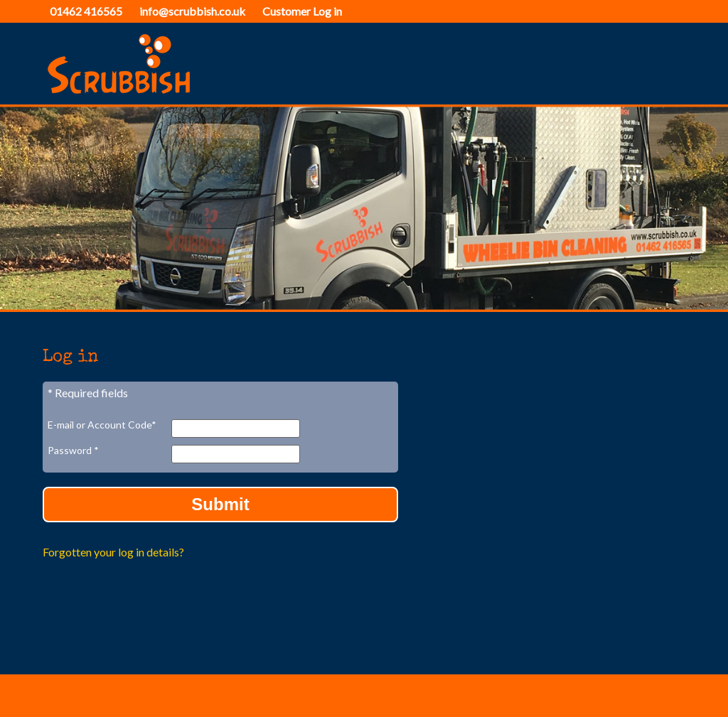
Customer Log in (302, 11)
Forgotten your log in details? (113, 552)
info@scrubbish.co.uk (192, 11)
